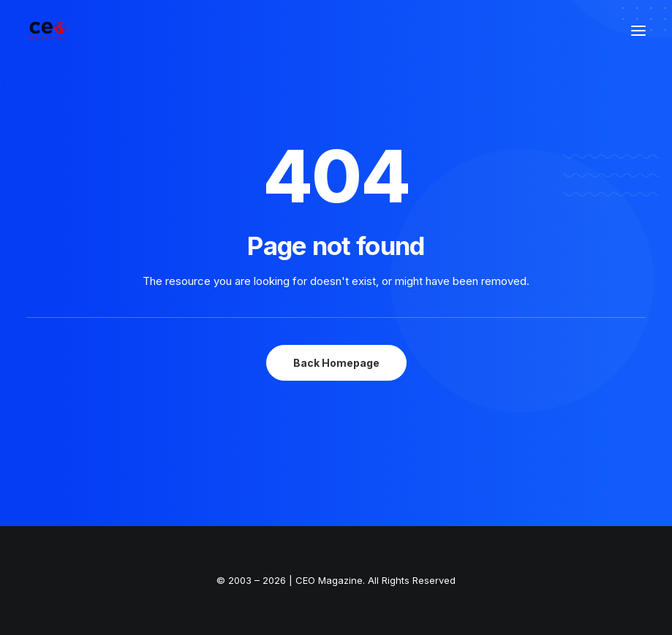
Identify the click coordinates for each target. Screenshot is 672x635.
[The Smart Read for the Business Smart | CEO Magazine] (48, 31)
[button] (638, 31)
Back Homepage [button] (336, 363)
